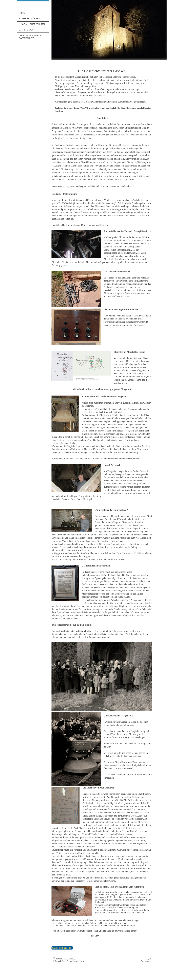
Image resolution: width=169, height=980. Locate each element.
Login (148, 959)
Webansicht (146, 961)
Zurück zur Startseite (61, 948)
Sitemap (72, 959)
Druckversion (60, 959)
